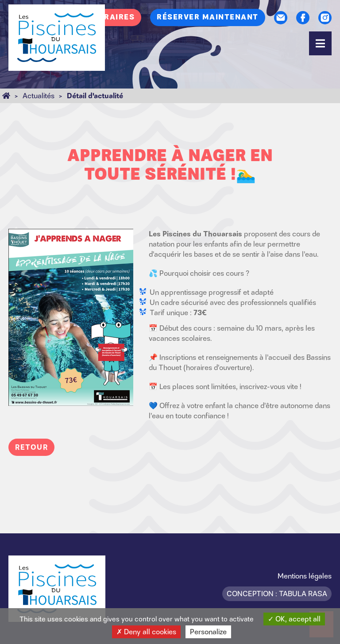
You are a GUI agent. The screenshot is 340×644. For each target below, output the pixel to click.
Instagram (325, 18)
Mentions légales (305, 576)
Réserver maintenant (208, 17)
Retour (31, 447)
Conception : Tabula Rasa (277, 594)
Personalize (208, 632)
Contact (281, 18)
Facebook (303, 18)
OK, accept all (294, 619)
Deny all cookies (146, 632)
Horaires (113, 17)
